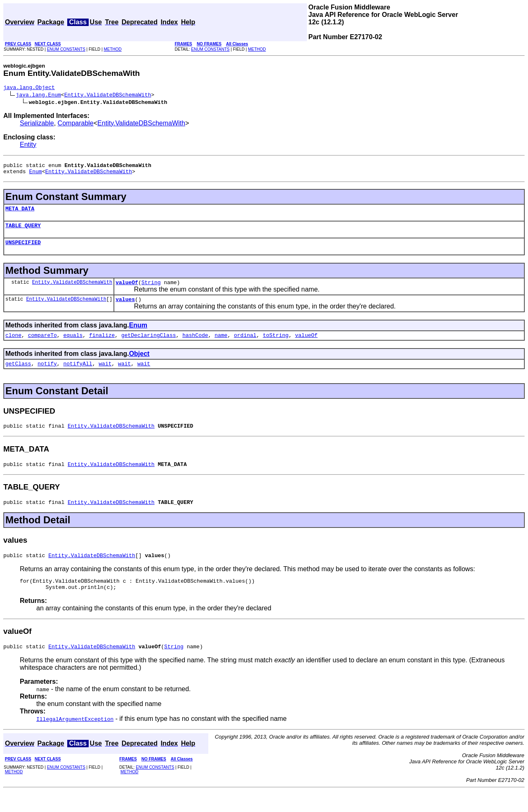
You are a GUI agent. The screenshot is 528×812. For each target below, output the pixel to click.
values (125, 309)
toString (276, 346)
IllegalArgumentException (75, 740)
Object (139, 365)
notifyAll (78, 376)
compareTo (42, 346)
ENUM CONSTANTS (66, 49)
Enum (35, 175)
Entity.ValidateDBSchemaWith (108, 96)
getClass (18, 376)
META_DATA (20, 213)
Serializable (37, 124)
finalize (102, 346)
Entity (28, 146)
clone (13, 346)
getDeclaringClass (149, 346)
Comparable (76, 124)
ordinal (245, 346)
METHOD (112, 49)
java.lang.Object (29, 88)
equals (73, 346)
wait (105, 376)
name (221, 346)
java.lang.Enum (39, 96)
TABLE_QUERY (23, 231)
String (151, 291)
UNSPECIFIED (23, 249)
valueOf (127, 291)
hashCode (195, 346)
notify (47, 376)
